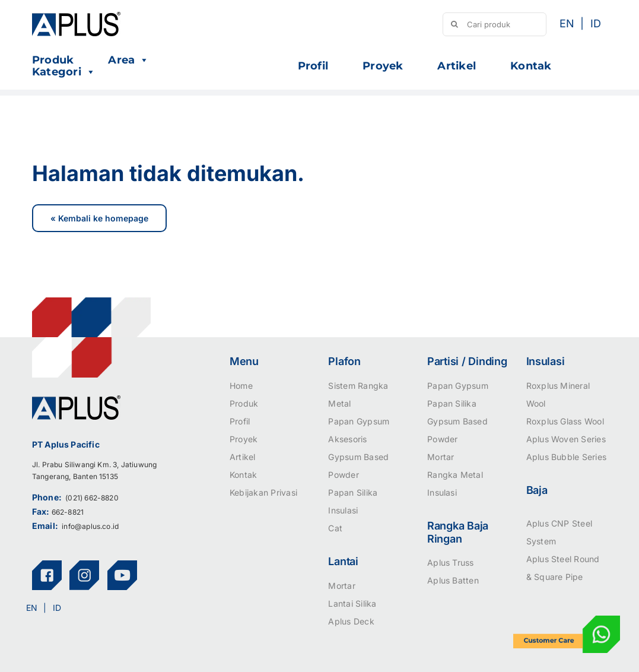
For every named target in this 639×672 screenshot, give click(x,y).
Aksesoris (347, 439)
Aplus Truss (451, 562)
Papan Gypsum (359, 421)
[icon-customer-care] (567, 620)
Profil (313, 66)
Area (128, 60)
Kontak (531, 66)
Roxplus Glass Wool (565, 421)
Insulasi (343, 510)
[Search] (454, 24)
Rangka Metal (455, 475)
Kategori (64, 72)
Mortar (341, 586)
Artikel (457, 66)
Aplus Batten (453, 580)
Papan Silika (353, 492)
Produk (53, 60)
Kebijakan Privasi (263, 492)
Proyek (383, 66)
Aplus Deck (351, 621)
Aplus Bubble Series (567, 457)
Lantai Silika (352, 603)
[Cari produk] (494, 24)
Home (241, 386)
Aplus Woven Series (566, 439)
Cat (335, 528)
